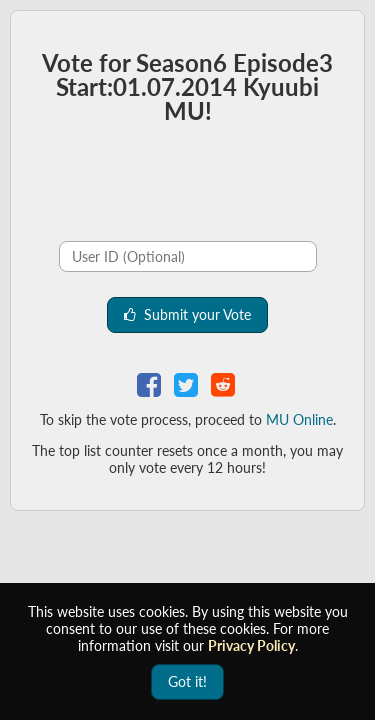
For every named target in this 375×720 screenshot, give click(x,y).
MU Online (299, 419)
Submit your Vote (187, 314)
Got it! (187, 681)
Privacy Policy (251, 645)
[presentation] (165, 186)
